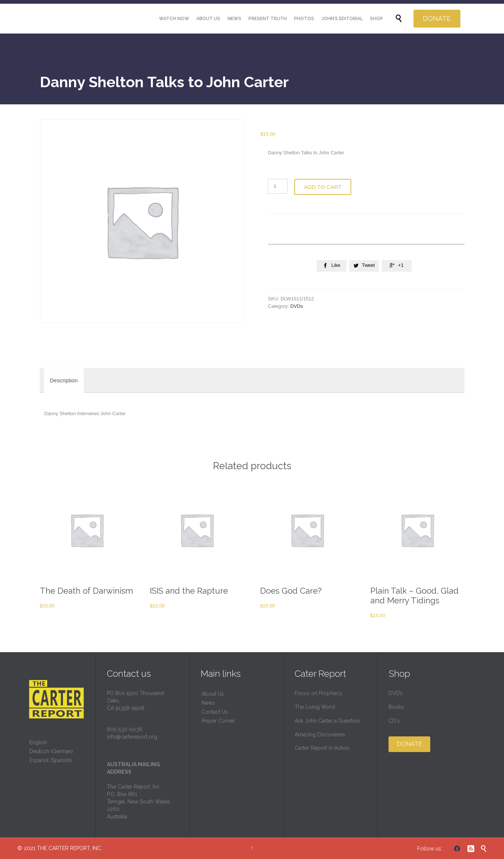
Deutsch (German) (51, 751)
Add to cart (323, 187)
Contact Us (215, 712)
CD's (394, 721)
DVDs (297, 306)
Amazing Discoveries (320, 735)
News (208, 703)
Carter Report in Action (322, 748)
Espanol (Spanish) (51, 760)
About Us (213, 694)
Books (396, 707)
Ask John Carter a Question (327, 721)
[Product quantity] (278, 186)
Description (64, 380)
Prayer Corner (218, 721)
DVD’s (396, 693)
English (38, 742)
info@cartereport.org (132, 737)
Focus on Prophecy (318, 693)
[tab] (64, 380)
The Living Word (315, 707)
